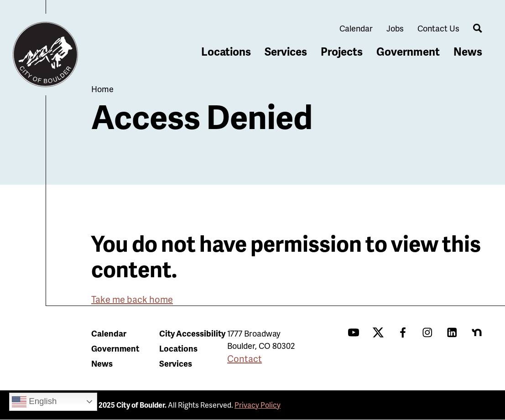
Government (408, 51)
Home (102, 89)
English (34, 402)
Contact (245, 358)
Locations (226, 51)
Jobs (395, 28)
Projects (342, 51)
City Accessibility (192, 333)
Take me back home (132, 299)
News (468, 51)
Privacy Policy (258, 405)
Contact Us (438, 28)
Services (286, 51)
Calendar (356, 28)
